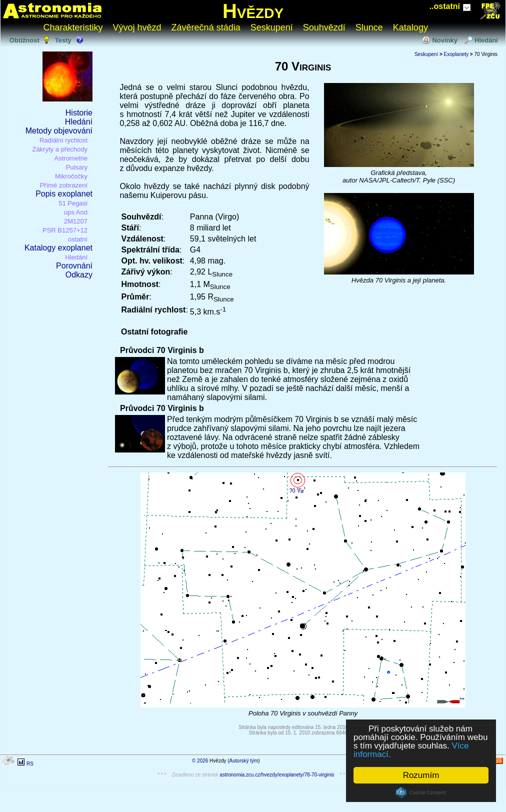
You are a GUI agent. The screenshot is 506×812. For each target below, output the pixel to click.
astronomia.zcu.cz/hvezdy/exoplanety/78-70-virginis (277, 775)
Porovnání (74, 266)
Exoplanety (456, 54)
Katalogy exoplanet (58, 248)
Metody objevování (59, 131)
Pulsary (77, 167)
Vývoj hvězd (137, 27)
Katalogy (410, 27)
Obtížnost (24, 40)
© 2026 (200, 761)
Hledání (486, 40)
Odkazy (79, 275)
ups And (76, 212)
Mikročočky (71, 176)
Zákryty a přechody (60, 149)
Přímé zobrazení (64, 185)
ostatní (78, 239)
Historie (79, 113)
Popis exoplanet (64, 194)
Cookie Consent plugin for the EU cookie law (421, 792)
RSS (496, 761)
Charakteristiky (73, 27)
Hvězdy (253, 11)
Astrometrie (71, 158)
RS (30, 764)
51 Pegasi (73, 203)
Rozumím (421, 775)
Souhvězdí (324, 27)
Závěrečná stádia (206, 27)
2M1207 (76, 221)
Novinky (445, 40)
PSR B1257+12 (65, 230)
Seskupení (272, 27)
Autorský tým (244, 761)
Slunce (369, 27)
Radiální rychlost (63, 140)
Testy (63, 40)
